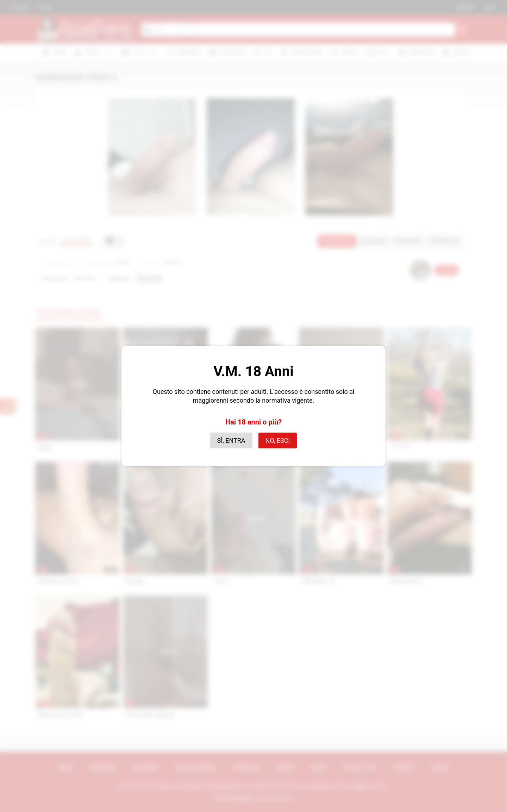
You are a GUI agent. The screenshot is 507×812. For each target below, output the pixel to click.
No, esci (278, 440)
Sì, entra (231, 440)
